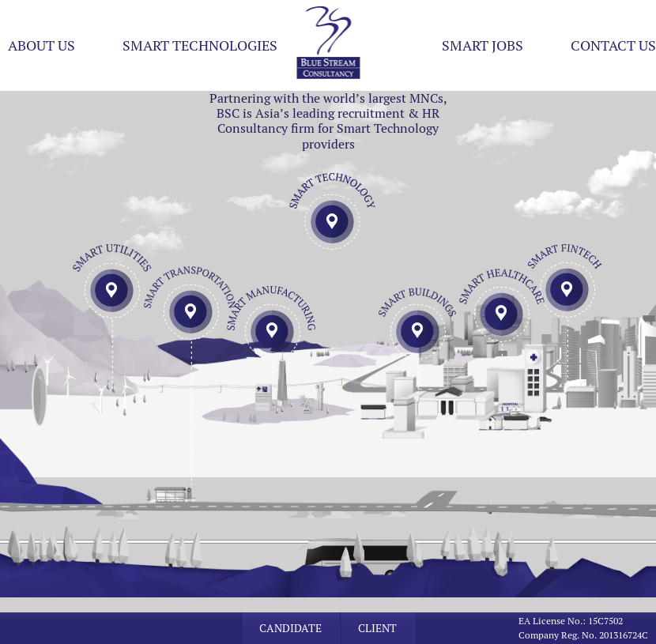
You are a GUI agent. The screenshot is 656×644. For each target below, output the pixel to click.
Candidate (290, 628)
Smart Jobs (483, 45)
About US (41, 45)
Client (377, 628)
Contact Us (613, 45)
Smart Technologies (200, 45)
